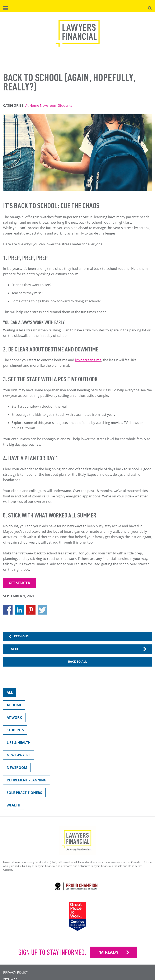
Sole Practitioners (23, 794)
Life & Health (17, 744)
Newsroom (49, 105)
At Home (32, 105)
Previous (21, 636)
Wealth (12, 806)
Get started (20, 583)
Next (15, 649)
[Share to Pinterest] (31, 610)
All (8, 693)
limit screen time (88, 360)
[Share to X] (42, 610)
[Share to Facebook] (8, 610)
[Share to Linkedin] (19, 610)
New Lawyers (17, 756)
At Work (13, 718)
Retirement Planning (25, 781)
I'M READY (108, 952)
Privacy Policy (16, 972)
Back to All (77, 661)
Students (65, 105)
